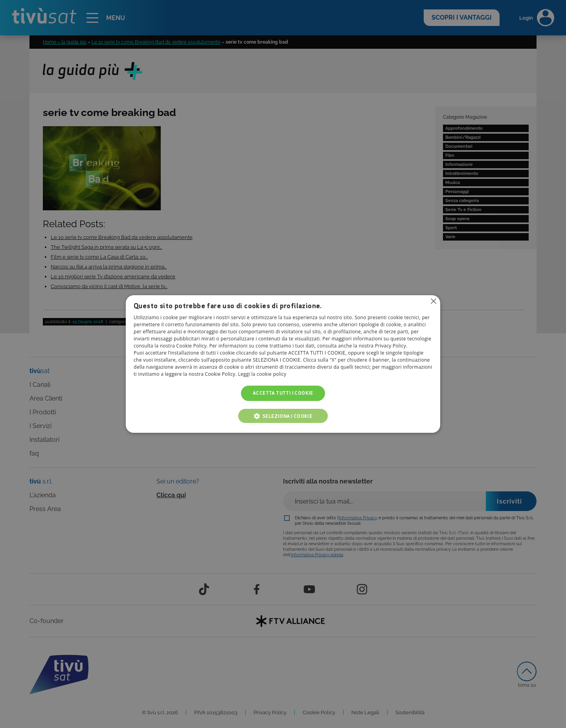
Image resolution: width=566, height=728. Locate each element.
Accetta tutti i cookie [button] (283, 393)
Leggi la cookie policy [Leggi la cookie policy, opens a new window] (262, 374)
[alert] (283, 364)
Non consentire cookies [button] (434, 301)
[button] (283, 416)
